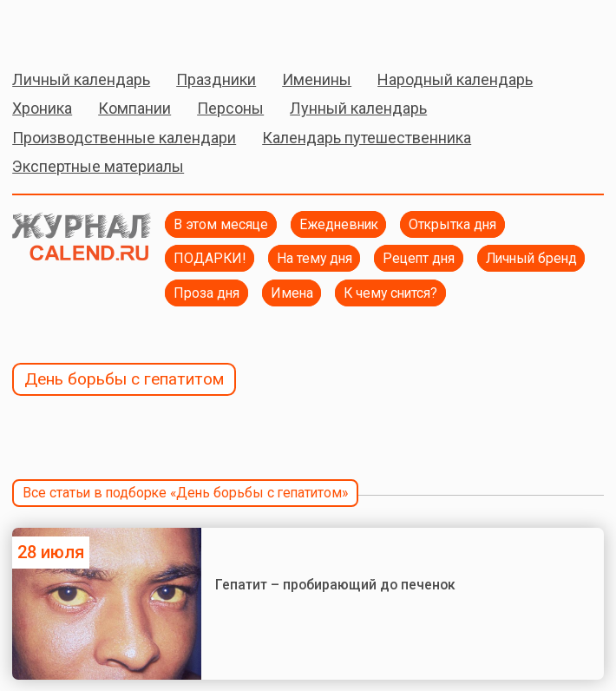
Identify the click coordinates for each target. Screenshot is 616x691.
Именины (317, 79)
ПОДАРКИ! (210, 258)
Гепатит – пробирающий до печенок (337, 585)
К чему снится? (390, 293)
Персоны (230, 108)
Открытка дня (452, 224)
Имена (292, 293)
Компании (134, 108)
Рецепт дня (419, 258)
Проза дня (206, 293)
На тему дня (315, 258)
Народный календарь (455, 79)
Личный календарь (81, 79)
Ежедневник (339, 224)
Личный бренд (531, 258)
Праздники (216, 79)
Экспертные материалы (98, 166)
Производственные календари (124, 138)
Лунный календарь (358, 108)
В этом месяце (221, 224)
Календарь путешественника (367, 138)
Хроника (42, 108)
